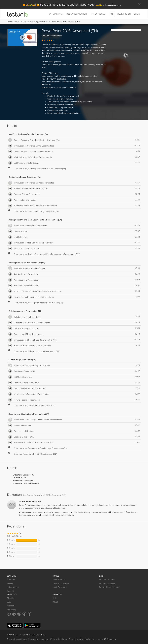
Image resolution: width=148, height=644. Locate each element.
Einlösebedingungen (112, 5)
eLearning (12, 610)
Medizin (11, 598)
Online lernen (13, 22)
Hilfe (55, 598)
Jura (9, 602)
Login (137, 14)
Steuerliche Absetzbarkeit (80, 639)
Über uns (11, 580)
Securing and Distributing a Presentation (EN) (29, 414)
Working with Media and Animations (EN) (27, 263)
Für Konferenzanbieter (109, 587)
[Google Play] (32, 625)
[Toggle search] (112, 14)
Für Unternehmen (107, 580)
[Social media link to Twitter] (14, 614)
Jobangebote (13, 587)
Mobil (55, 602)
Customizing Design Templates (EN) (25, 177)
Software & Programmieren (35, 22)
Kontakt (10, 591)
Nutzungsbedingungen (38, 639)
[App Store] (15, 626)
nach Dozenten (60, 587)
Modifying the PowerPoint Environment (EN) (28, 134)
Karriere (11, 606)
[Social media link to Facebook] (9, 614)
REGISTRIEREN (124, 14)
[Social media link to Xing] (29, 614)
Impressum (98, 639)
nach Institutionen (61, 583)
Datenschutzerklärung (17, 639)
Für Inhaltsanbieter (107, 583)
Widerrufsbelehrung (59, 639)
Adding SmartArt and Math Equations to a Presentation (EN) (35, 220)
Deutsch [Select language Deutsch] (110, 639)
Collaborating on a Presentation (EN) (25, 311)
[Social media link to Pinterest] (19, 614)
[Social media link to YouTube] (24, 614)
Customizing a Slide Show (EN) (22, 360)
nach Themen (59, 580)
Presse (10, 583)
